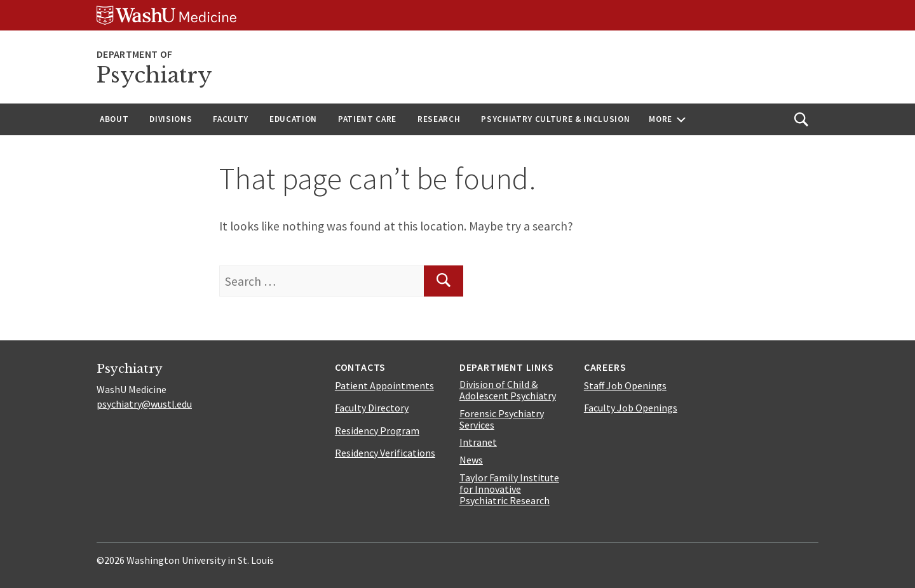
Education (293, 119)
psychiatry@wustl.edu (144, 404)
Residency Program (377, 431)
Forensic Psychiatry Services (502, 419)
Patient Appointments (384, 385)
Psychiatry (154, 75)
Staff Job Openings (625, 385)
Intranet (478, 442)
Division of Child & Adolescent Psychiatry (508, 390)
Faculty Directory (372, 408)
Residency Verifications (385, 453)
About (114, 119)
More (661, 119)
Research (439, 119)
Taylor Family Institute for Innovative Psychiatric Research (509, 489)
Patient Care (367, 119)
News (471, 460)
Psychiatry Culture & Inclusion (555, 119)
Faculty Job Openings (631, 408)
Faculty (231, 119)
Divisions (171, 119)
